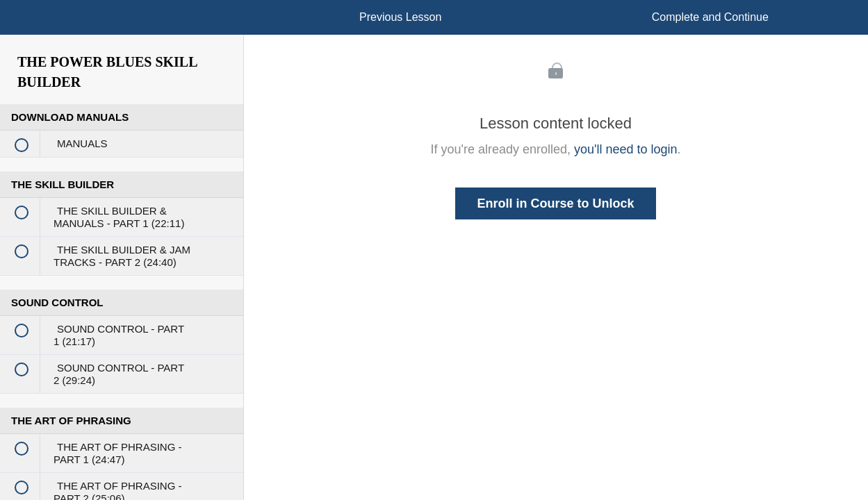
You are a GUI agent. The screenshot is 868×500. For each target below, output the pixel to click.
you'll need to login (626, 149)
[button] (24, 24)
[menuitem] (122, 31)
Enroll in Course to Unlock (555, 203)
